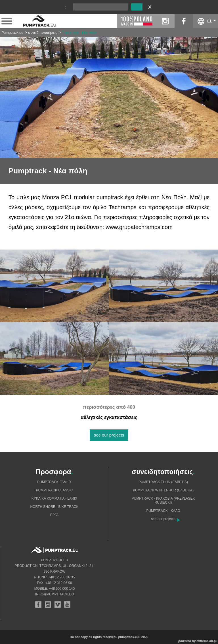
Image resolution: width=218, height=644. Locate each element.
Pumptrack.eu (12, 33)
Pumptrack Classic (54, 490)
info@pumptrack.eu (54, 594)
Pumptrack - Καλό (163, 511)
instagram (165, 21)
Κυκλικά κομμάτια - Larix (54, 498)
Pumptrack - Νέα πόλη (80, 33)
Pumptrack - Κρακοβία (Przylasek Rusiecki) (163, 500)
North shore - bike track (54, 507)
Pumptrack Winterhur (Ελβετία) (163, 490)
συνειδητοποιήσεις (43, 33)
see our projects (109, 435)
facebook (184, 21)
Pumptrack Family (54, 482)
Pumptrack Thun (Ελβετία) (163, 482)
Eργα (54, 515)
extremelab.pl (207, 641)
